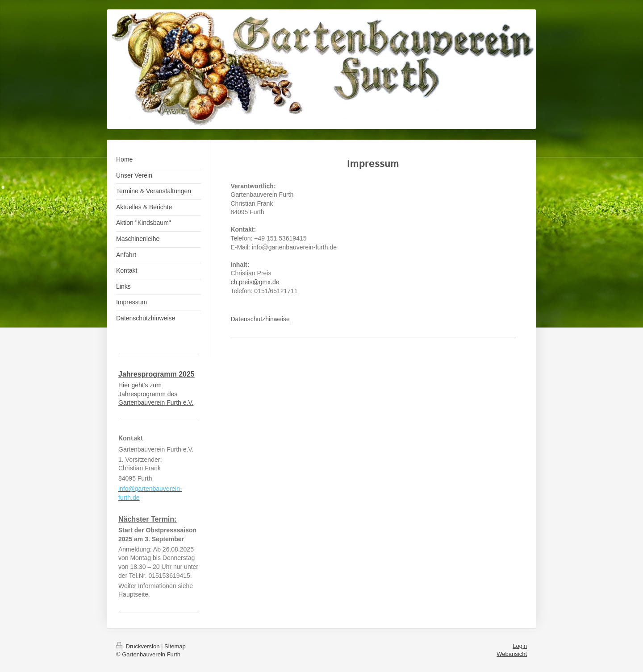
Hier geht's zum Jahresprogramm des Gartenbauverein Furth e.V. (156, 394)
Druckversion (139, 646)
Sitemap (175, 646)
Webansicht (512, 654)
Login (520, 646)
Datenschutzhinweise (260, 319)
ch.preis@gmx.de (255, 282)
